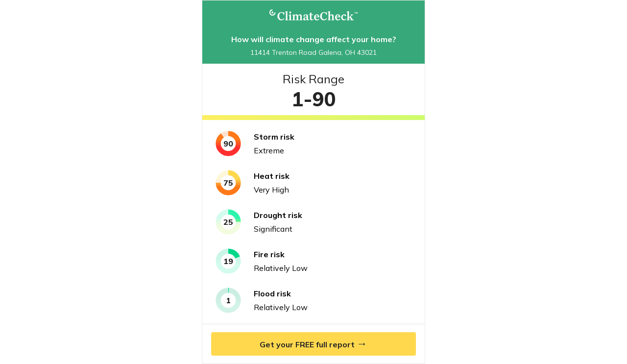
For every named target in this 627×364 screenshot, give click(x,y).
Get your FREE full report (313, 343)
